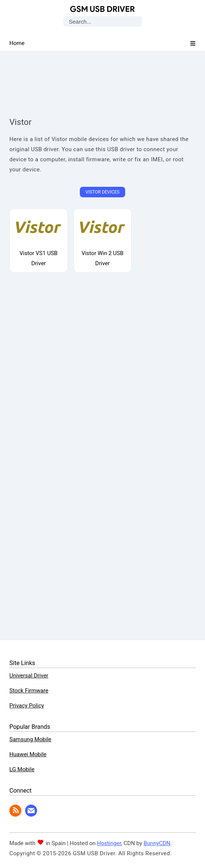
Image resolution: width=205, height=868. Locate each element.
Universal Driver (29, 676)
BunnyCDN (157, 843)
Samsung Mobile (30, 739)
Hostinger (109, 843)
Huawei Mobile (28, 754)
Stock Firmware (29, 691)
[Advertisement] (103, 77)
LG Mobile (22, 769)
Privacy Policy (27, 706)
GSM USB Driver (102, 9)
